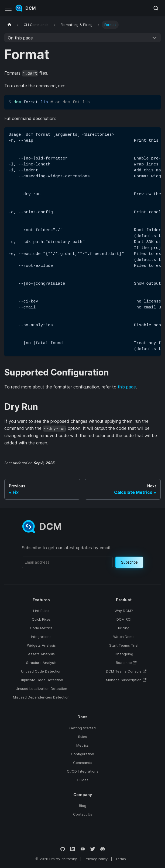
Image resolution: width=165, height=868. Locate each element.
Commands (83, 763)
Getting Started (82, 728)
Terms (121, 859)
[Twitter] (93, 849)
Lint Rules (41, 611)
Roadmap (126, 663)
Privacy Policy (96, 859)
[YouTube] (83, 849)
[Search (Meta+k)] (156, 8)
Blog (83, 806)
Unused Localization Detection (41, 689)
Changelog (124, 654)
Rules (83, 737)
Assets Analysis (41, 654)
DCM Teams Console (126, 671)
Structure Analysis (41, 663)
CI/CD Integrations (83, 771)
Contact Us (83, 814)
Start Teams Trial (124, 645)
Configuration (82, 754)
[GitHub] (63, 849)
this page (127, 387)
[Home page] (9, 25)
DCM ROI (124, 619)
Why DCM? (124, 611)
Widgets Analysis (41, 645)
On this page (20, 38)
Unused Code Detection (41, 671)
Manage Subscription (126, 680)
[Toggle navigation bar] (8, 8)
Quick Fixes (41, 619)
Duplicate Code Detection (41, 680)
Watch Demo (124, 637)
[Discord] (103, 849)
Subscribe (129, 562)
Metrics (82, 745)
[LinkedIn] (73, 849)
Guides (83, 780)
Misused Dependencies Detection (41, 697)
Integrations (41, 637)
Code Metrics (41, 628)
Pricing (124, 628)
